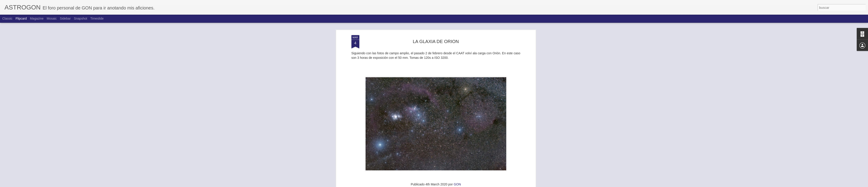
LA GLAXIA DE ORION (436, 41)
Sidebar (65, 18)
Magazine (37, 18)
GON (457, 184)
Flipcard (21, 18)
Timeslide (97, 18)
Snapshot (81, 18)
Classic (7, 18)
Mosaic (52, 18)
